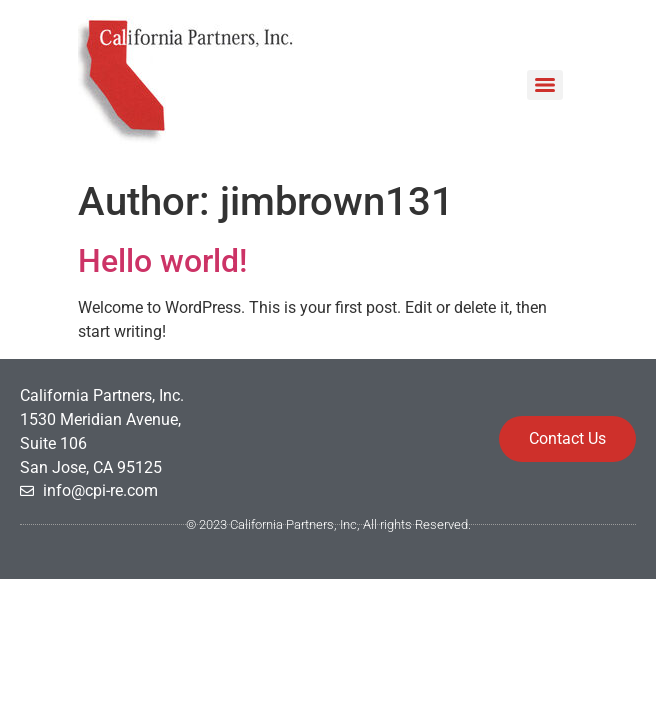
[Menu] (545, 85)
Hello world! (162, 261)
